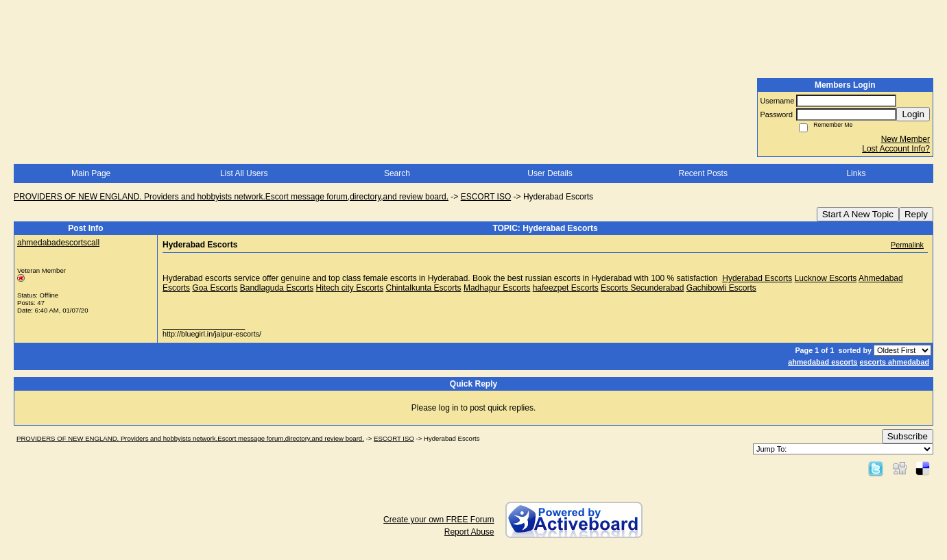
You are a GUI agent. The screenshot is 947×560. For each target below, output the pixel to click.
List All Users (244, 173)
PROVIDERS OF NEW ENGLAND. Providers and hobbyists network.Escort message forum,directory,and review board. (231, 197)
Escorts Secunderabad (642, 288)
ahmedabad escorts (823, 362)
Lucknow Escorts (826, 278)
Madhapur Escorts (497, 288)
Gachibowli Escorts (721, 288)
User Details (550, 173)
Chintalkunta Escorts (424, 288)
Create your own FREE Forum (439, 520)
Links (856, 173)
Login (913, 114)
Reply (916, 214)
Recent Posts (703, 173)
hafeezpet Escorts (566, 288)
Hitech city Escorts (349, 288)
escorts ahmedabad (895, 362)
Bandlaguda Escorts (277, 288)
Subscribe (908, 436)
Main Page (91, 173)
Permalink (907, 245)
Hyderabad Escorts (757, 278)
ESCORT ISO (486, 197)
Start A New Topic (858, 214)
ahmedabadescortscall (58, 243)
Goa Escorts (215, 288)
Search (397, 173)
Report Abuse (469, 532)
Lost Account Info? (896, 149)
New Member (906, 139)
